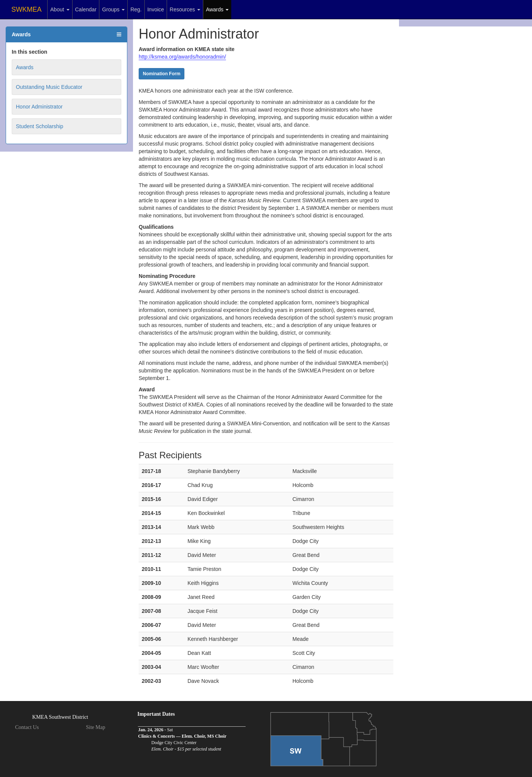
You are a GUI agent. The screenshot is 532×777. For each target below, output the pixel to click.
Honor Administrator (39, 107)
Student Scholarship (39, 126)
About (60, 9)
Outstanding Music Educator (49, 87)
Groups (113, 9)
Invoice (156, 9)
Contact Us (27, 727)
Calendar (86, 9)
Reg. (136, 9)
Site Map (96, 727)
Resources (185, 9)
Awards (217, 9)
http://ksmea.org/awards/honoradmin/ (182, 57)
